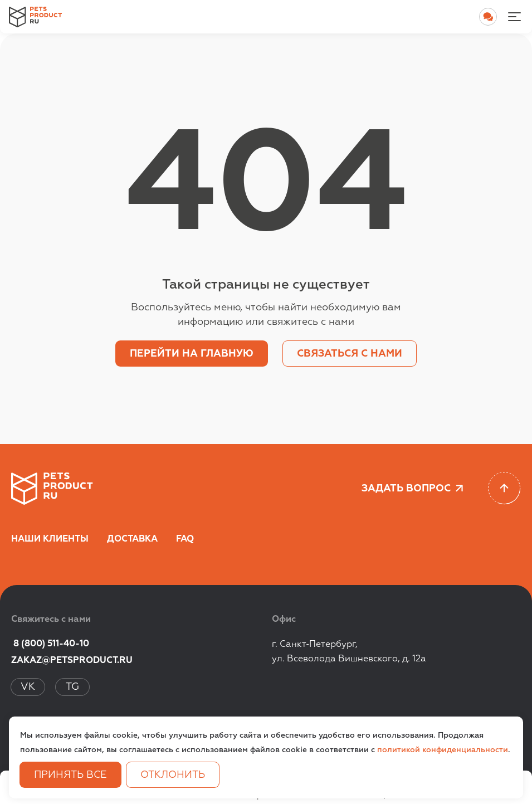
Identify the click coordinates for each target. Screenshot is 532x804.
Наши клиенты (50, 539)
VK (28, 687)
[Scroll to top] (504, 488)
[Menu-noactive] (514, 17)
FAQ (185, 539)
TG (72, 687)
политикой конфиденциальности (443, 750)
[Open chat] (488, 17)
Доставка (132, 539)
